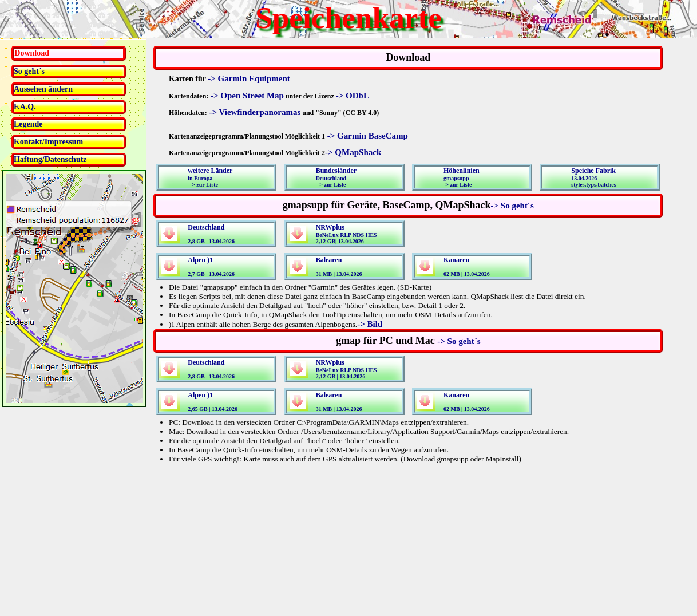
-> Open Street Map (246, 96)
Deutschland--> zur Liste (336, 177)
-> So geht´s (512, 206)
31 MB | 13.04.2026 (339, 266)
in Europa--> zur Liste (210, 177)
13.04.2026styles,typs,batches (593, 177)
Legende (28, 124)
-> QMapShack (353, 152)
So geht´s (29, 71)
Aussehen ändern (43, 89)
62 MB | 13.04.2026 (467, 266)
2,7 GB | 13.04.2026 (211, 266)
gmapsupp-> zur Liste (462, 177)
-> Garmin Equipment (249, 78)
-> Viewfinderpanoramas (254, 112)
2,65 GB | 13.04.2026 (213, 402)
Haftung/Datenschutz (50, 159)
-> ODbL (353, 96)
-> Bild (370, 324)
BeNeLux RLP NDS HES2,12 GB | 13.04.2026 (346, 369)
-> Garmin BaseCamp (367, 136)
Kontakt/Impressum (48, 142)
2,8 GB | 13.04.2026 (211, 234)
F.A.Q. (25, 107)
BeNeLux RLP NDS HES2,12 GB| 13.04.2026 (346, 234)
